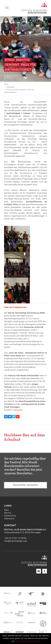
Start (6, 84)
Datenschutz (10, 516)
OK (18, 641)
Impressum (9, 519)
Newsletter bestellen (26, 485)
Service (8, 513)
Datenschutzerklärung (30, 641)
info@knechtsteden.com (16, 541)
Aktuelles (11, 87)
